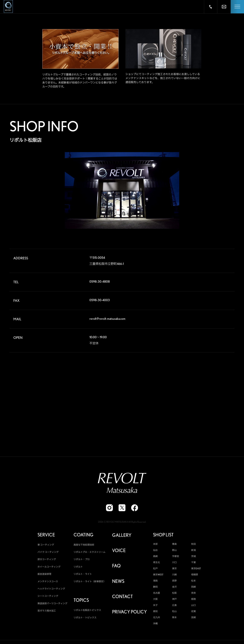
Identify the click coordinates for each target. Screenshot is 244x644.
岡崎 (193, 588)
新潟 (193, 551)
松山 (174, 612)
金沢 (174, 588)
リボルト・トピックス (85, 618)
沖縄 (155, 624)
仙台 (155, 551)
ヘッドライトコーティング (51, 589)
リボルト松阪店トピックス (87, 611)
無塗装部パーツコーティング (52, 604)
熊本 (174, 618)
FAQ (116, 567)
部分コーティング (47, 560)
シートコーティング (48, 597)
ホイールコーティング (49, 567)
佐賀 (193, 612)
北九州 (157, 618)
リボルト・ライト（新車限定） (90, 582)
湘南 (155, 582)
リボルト (78, 567)
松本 (193, 582)
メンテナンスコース (48, 582)
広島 (174, 606)
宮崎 (193, 618)
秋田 (193, 545)
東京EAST (196, 569)
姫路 (193, 600)
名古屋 (157, 594)
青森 (174, 545)
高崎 (155, 557)
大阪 (155, 600)
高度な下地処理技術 (84, 545)
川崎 (174, 575)
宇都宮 (176, 557)
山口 (193, 606)
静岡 (155, 588)
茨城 (193, 557)
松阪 (174, 594)
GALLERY (122, 536)
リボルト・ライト (83, 575)
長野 (174, 582)
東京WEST (158, 575)
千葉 (193, 563)
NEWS (118, 582)
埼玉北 (157, 563)
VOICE (119, 551)
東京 (174, 569)
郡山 (174, 551)
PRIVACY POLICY (129, 613)
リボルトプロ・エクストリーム (89, 553)
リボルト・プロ (82, 560)
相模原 (195, 575)
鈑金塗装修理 (44, 575)
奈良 (193, 594)
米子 (155, 606)
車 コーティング (46, 545)
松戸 (155, 569)
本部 (155, 545)
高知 (155, 612)
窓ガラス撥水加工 (47, 611)
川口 (174, 563)
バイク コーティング (48, 553)
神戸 (174, 600)
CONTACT (122, 597)
